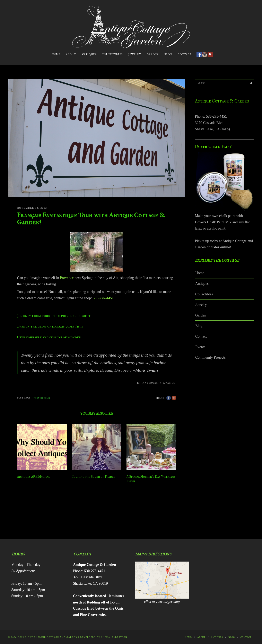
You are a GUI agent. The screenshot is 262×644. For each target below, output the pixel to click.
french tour (42, 398)
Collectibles (112, 54)
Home (56, 54)
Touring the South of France (93, 477)
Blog (168, 54)
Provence (67, 278)
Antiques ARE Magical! (34, 477)
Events (169, 383)
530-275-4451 (217, 116)
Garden (153, 54)
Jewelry (135, 54)
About (71, 54)
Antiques (89, 54)
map (225, 129)
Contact (185, 54)
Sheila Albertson (114, 637)
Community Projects (211, 357)
